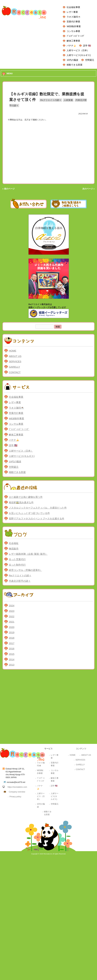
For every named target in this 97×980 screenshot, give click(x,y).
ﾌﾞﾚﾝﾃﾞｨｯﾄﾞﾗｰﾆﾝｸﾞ (76, 36)
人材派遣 (68, 100)
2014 (12, 659)
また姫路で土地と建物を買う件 (26, 497)
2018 (12, 638)
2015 (12, 654)
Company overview (17, 792)
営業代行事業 (73, 22)
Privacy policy (15, 797)
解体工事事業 (73, 41)
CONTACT (15, 372)
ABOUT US (15, 356)
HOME (13, 351)
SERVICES (15, 361)
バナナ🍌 (71, 46)
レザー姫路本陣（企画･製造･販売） (28, 554)
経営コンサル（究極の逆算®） (25, 570)
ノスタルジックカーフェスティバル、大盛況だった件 (38, 508)
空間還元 (90, 60)
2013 (12, 665)
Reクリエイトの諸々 (51, 100)
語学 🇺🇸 (87, 46)
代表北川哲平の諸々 (20, 581)
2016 (12, 649)
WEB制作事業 (74, 26)
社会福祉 (14, 543)
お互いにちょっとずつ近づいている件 (29, 513)
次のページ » (88, 189)
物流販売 (14, 549)
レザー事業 (72, 12)
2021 (12, 622)
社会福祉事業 (73, 7)
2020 (12, 627)
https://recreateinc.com (17, 787)
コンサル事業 (73, 31)
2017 (12, 643)
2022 (12, 616)
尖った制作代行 (17, 565)
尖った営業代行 (17, 559)
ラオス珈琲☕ (74, 17)
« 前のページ (9, 189)
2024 (12, 606)
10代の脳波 (72, 60)
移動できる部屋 (75, 65)
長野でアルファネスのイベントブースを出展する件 (37, 519)
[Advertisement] (36, 708)
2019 (12, 632)
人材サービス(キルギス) (79, 55)
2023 (12, 611)
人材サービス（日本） (78, 50)
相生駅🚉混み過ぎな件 (21, 502)
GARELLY (14, 367)
